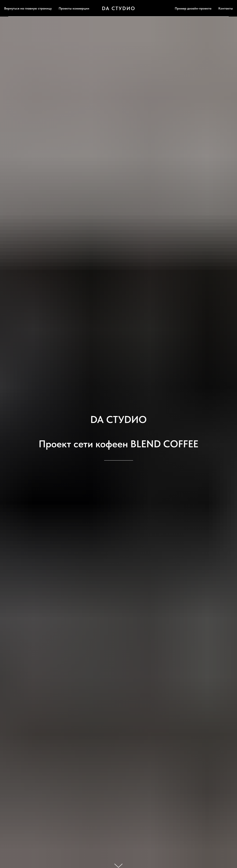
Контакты (226, 8)
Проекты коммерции (74, 8)
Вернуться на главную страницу (28, 8)
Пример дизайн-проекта (193, 8)
